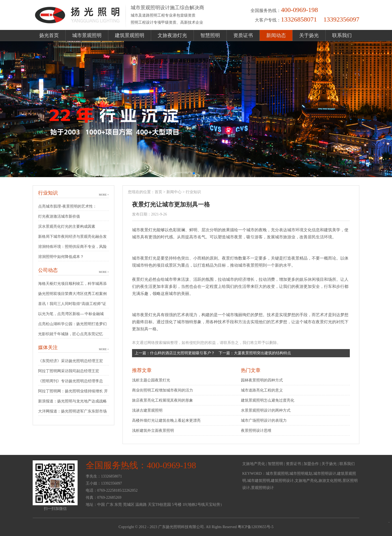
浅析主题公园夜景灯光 (151, 380)
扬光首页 (49, 35)
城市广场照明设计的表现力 (264, 421)
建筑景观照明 (130, 35)
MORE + (104, 195)
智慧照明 (210, 35)
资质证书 (243, 35)
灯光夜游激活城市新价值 (59, 216)
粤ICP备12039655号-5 (255, 527)
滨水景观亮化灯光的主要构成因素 (67, 227)
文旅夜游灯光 (172, 35)
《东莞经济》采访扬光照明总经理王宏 (71, 361)
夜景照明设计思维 (256, 431)
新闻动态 (276, 35)
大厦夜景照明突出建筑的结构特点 (262, 353)
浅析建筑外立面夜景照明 (153, 431)
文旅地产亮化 (254, 464)
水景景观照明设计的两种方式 (266, 410)
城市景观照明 (87, 35)
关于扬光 (309, 35)
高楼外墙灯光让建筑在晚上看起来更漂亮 (166, 421)
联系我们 (342, 35)
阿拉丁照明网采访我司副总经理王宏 (69, 371)
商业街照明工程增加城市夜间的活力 (163, 390)
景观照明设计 (262, 488)
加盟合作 (311, 464)
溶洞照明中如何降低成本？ (61, 257)
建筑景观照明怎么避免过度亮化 (268, 400)
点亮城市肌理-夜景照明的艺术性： (67, 206)
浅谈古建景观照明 (147, 410)
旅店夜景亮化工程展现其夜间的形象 (163, 400)
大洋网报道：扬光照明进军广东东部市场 (72, 411)
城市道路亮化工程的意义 (262, 390)
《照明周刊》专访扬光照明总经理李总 (71, 381)
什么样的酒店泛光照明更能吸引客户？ (182, 353)
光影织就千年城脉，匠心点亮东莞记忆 (71, 334)
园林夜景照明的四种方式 (262, 380)
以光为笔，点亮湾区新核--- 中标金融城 (71, 314)
